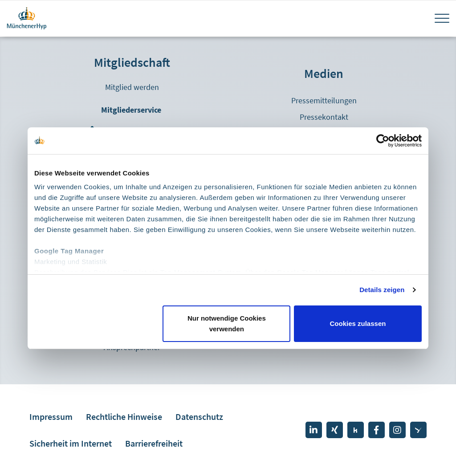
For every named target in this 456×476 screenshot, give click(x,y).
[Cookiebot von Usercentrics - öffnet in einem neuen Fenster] (383, 141)
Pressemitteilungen (324, 100)
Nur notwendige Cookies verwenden (227, 323)
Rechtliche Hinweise (124, 417)
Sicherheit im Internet (71, 443)
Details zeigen (382, 290)
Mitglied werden (132, 87)
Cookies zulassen (358, 323)
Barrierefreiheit (154, 443)
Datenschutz (199, 417)
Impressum (51, 417)
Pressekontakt (324, 117)
